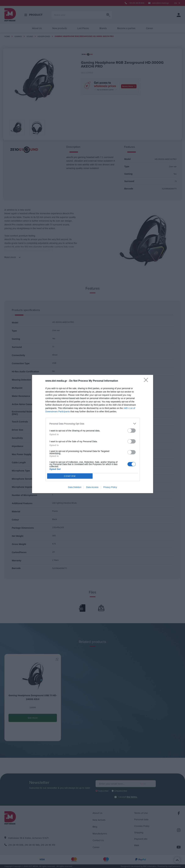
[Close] (147, 381)
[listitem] (93, 424)
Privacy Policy (110, 487)
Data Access (92, 487)
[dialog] (93, 434)
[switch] (132, 431)
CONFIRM (70, 476)
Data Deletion (75, 487)
